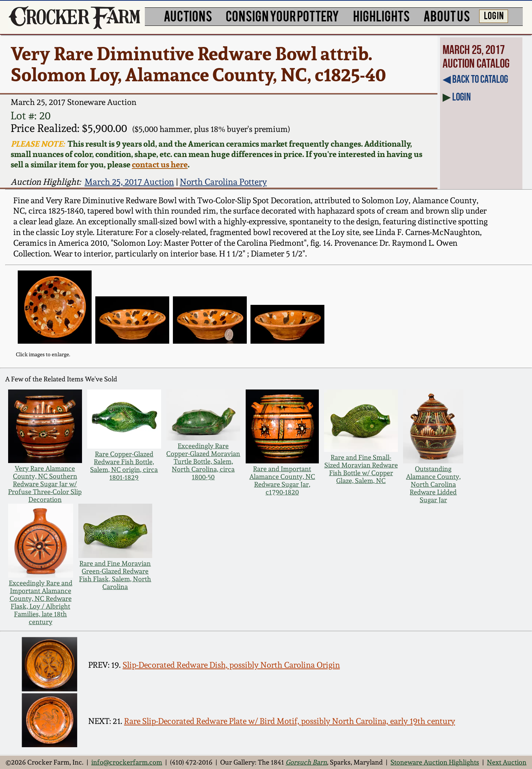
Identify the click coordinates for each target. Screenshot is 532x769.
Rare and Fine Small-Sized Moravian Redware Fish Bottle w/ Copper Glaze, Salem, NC (361, 469)
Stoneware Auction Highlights (435, 762)
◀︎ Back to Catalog (475, 79)
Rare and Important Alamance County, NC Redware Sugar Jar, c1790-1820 (282, 480)
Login (461, 97)
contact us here (160, 164)
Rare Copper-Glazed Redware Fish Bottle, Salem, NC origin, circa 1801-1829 (124, 466)
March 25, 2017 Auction (129, 182)
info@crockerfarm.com (127, 762)
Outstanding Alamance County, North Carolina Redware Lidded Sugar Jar (433, 484)
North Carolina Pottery (223, 182)
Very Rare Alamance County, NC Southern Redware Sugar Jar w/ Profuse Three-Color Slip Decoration (45, 484)
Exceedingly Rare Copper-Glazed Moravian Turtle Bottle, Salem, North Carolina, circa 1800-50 (203, 461)
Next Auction (507, 762)
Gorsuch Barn (306, 762)
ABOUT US (447, 16)
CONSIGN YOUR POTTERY (282, 16)
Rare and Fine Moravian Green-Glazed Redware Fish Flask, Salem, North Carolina (115, 575)
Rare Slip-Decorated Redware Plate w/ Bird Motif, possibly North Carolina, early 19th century (290, 721)
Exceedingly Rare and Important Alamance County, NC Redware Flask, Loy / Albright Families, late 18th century (41, 602)
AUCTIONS (188, 16)
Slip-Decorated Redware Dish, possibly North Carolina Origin (231, 665)
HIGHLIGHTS (381, 16)
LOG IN (494, 15)
